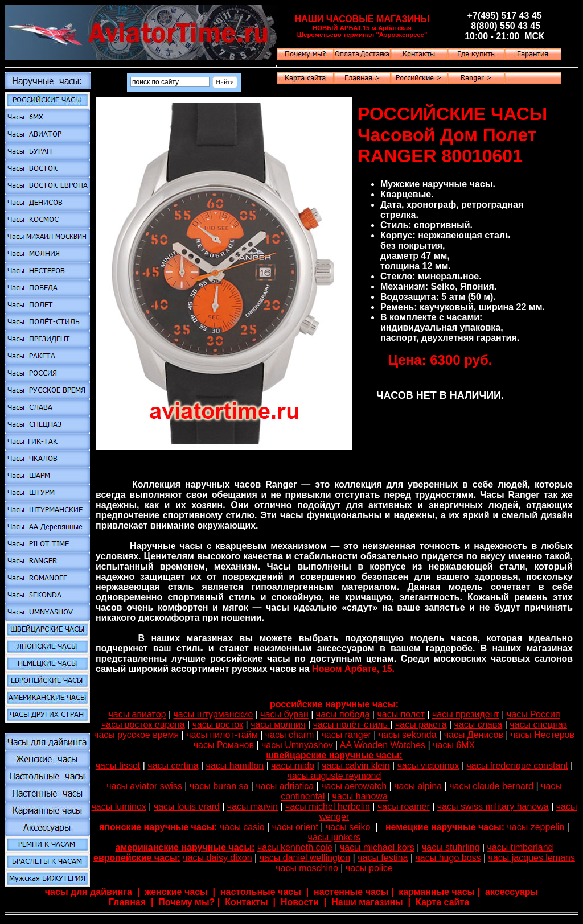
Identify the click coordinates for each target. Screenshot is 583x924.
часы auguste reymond (334, 776)
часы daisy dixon (217, 858)
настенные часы (351, 892)
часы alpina (418, 786)
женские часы (176, 892)
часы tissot (118, 766)
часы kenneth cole (295, 847)
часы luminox (119, 807)
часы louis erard (187, 807)
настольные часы (262, 892)
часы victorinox (428, 766)
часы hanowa (360, 796)
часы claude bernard (491, 786)
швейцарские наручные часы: (334, 755)
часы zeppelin (536, 827)
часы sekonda (408, 735)
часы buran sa (219, 786)
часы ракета (421, 725)
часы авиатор (137, 714)
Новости (301, 902)
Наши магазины (367, 902)
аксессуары (512, 892)
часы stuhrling (451, 847)
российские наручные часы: (334, 704)
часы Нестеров (543, 735)
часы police (369, 868)
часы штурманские (214, 714)
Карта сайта (444, 902)
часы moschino (307, 868)
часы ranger (346, 735)
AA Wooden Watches (383, 745)
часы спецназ (538, 725)
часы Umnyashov (297, 745)
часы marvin (253, 807)
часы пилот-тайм (222, 735)
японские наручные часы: (158, 827)
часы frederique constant (517, 766)
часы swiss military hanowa (493, 807)
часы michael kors (377, 847)
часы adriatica (285, 786)
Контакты (248, 902)
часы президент (466, 714)
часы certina (173, 766)
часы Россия (533, 714)
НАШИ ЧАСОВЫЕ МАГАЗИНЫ (362, 19)
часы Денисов (474, 735)
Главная (127, 902)
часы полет (401, 714)
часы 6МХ (454, 745)
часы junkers (334, 837)
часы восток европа (143, 725)
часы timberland (520, 847)
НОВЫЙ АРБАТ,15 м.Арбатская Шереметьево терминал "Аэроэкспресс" (362, 31)
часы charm (290, 735)
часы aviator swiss (144, 786)
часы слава (479, 725)
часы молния (278, 725)
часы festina (383, 858)
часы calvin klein (356, 766)
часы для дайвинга (89, 892)
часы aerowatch (354, 786)
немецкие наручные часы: (445, 827)
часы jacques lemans (532, 858)
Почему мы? (186, 902)
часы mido (293, 766)
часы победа (343, 714)
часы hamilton (235, 766)
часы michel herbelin (328, 807)
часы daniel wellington (305, 858)
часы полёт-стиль (352, 725)
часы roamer (404, 807)
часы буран (284, 714)
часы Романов (224, 745)
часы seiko (348, 827)
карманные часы (437, 892)
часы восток (218, 725)
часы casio (242, 827)
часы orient (295, 827)
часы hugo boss (448, 858)
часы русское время (136, 735)
